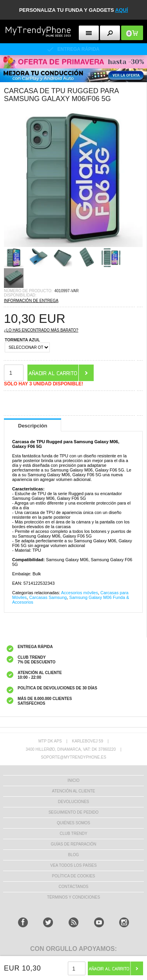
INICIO (73, 780)
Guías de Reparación (74, 844)
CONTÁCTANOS (74, 887)
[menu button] (89, 33)
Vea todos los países (73, 865)
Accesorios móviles (80, 593)
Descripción (33, 426)
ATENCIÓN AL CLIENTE (73, 791)
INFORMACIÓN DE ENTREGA (31, 301)
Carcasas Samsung (48, 597)
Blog (74, 855)
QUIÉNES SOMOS (73, 823)
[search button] (110, 33)
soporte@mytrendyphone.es (73, 757)
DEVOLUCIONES (73, 802)
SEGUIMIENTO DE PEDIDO (74, 812)
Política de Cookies (73, 876)
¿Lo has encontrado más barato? (41, 330)
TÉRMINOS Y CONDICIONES (73, 897)
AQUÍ (122, 10)
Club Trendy (73, 834)
